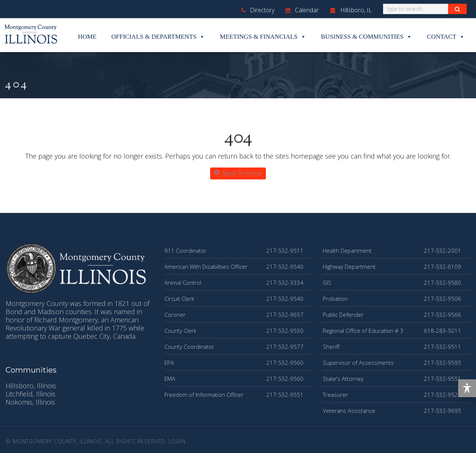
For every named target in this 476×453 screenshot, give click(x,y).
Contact (446, 37)
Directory (258, 10)
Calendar (302, 10)
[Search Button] (457, 9)
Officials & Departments (158, 37)
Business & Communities (366, 37)
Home (87, 37)
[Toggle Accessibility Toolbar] (467, 388)
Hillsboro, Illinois (31, 386)
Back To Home (238, 173)
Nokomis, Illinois (30, 402)
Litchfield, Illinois (30, 394)
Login (177, 441)
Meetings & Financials (263, 37)
